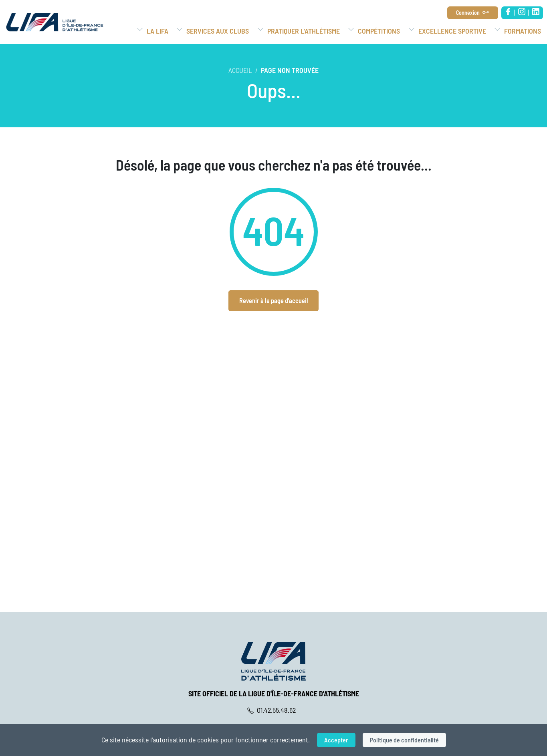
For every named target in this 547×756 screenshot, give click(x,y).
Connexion (468, 13)
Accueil (240, 70)
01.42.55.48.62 (273, 710)
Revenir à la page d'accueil (274, 301)
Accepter (336, 740)
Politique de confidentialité (404, 740)
